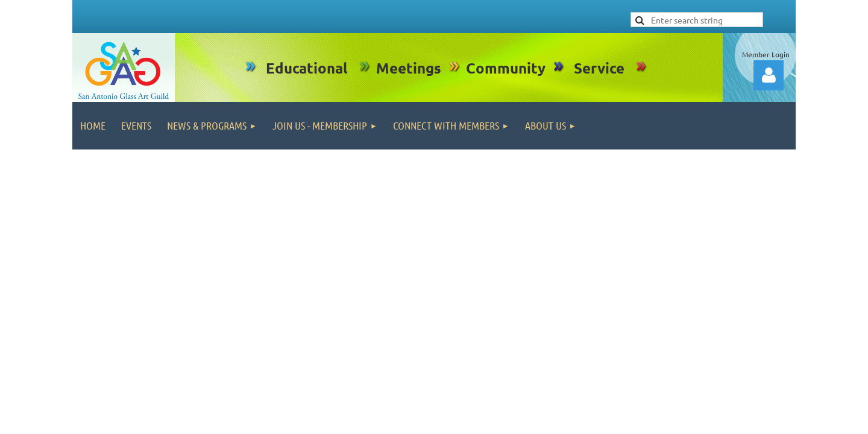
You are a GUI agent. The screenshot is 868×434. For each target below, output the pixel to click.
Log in (769, 75)
